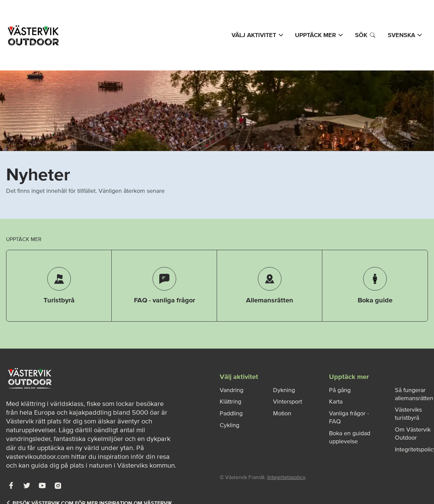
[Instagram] (58, 485)
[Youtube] (42, 485)
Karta (336, 402)
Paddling (231, 413)
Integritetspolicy (286, 477)
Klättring (230, 402)
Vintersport (288, 402)
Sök (365, 35)
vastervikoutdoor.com (38, 456)
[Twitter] (27, 485)
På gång (340, 390)
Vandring (232, 390)
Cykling (229, 425)
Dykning (284, 390)
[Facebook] (11, 485)
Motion (282, 413)
